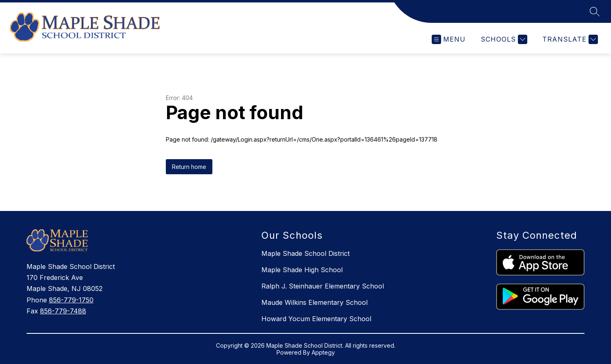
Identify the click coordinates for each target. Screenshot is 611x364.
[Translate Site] (569, 39)
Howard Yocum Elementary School (316, 319)
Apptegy (323, 352)
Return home (189, 167)
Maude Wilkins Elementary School (314, 302)
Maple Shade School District (305, 253)
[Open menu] (449, 39)
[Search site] (595, 11)
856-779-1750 (71, 300)
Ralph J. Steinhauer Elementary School (323, 286)
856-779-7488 (63, 311)
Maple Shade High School (302, 270)
